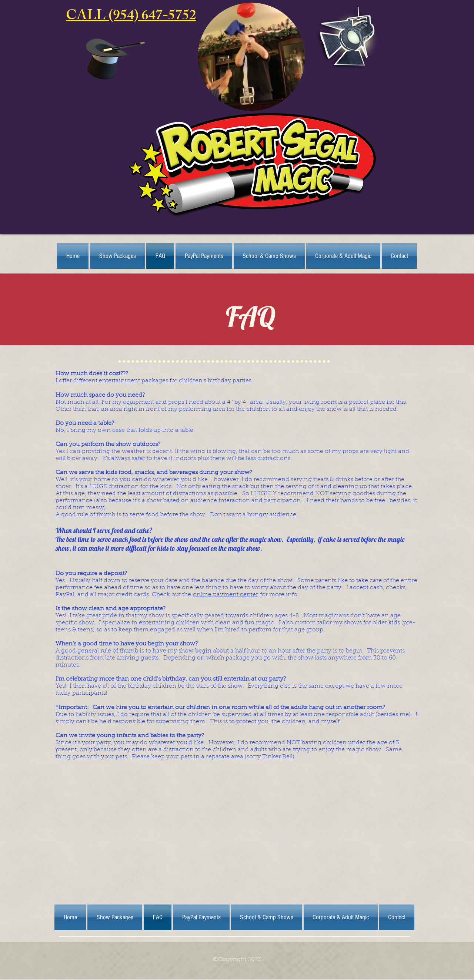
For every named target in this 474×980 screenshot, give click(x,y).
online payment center (226, 595)
